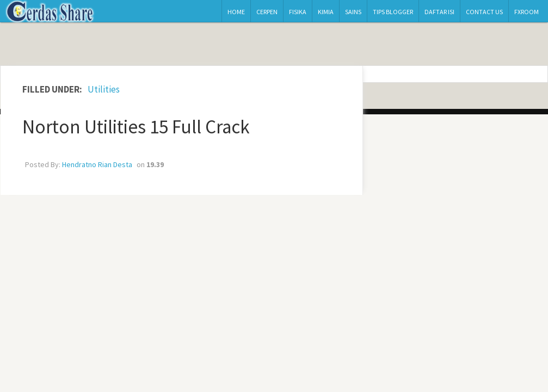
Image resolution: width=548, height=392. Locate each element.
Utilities (104, 89)
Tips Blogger (393, 12)
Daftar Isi (439, 12)
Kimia (326, 12)
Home (236, 12)
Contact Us (484, 12)
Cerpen (267, 12)
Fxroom (527, 12)
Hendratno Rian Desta (97, 164)
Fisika (298, 12)
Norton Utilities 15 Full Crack (136, 127)
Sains (353, 12)
